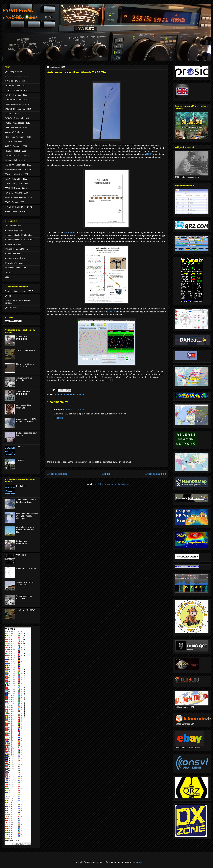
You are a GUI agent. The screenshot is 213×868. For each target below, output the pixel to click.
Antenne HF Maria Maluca (16, 249)
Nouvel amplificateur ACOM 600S (25, 365)
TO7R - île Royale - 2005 (16, 188)
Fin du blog (21, 486)
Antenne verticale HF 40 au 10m (19, 240)
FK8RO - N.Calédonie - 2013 (17, 123)
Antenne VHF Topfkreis (15, 258)
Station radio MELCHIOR (22, 338)
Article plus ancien (155, 474)
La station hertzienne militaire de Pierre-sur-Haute (26, 530)
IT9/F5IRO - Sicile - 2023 (16, 86)
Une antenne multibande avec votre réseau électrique (27, 516)
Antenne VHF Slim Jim (15, 254)
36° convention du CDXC (16, 268)
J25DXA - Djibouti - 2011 (15, 151)
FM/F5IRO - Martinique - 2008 (18, 165)
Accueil (106, 474)
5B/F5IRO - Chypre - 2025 (16, 76)
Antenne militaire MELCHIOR (24, 393)
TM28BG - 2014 (12, 114)
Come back (21, 555)
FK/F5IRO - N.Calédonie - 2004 (18, 197)
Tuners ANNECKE (13, 226)
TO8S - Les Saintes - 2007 (16, 174)
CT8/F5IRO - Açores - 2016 (17, 104)
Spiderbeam (70, 232)
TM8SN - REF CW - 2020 (16, 95)
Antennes (81, 394)
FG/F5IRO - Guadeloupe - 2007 (19, 170)
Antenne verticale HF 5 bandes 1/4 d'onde (26, 420)
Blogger (139, 862)
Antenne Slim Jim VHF (26, 568)
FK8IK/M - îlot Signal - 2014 (17, 118)
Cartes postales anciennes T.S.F (19, 291)
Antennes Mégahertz (14, 230)
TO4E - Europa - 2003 (14, 202)
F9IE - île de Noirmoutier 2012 (18, 137)
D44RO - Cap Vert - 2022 (16, 90)
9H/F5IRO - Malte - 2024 (15, 81)
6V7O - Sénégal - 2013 (15, 132)
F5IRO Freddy (18, 10)
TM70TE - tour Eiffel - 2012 (17, 142)
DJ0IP (149, 154)
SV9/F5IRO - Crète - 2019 (16, 100)
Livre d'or (9, 272)
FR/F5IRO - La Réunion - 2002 (18, 207)
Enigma (8, 296)
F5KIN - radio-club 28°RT (16, 211)
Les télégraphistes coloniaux (24, 407)
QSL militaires (11, 308)
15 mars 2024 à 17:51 (75, 410)
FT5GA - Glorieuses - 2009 (16, 160)
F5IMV (112, 312)
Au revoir (20, 447)
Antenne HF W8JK (13, 244)
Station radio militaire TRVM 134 (26, 583)
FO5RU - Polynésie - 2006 (16, 184)
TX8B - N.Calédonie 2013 (16, 128)
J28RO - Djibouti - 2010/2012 (17, 156)
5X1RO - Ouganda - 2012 (16, 146)
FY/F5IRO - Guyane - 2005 (16, 193)
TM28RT (20, 460)
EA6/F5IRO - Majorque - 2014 (18, 109)
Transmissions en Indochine (24, 379)
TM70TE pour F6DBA (26, 350)
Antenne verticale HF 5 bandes (18, 235)
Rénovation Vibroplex (14, 263)
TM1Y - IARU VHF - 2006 (16, 179)
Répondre (59, 418)
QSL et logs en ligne (13, 72)
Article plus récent (57, 474)
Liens (7, 277)
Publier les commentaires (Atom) (113, 484)
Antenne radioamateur (65, 394)
